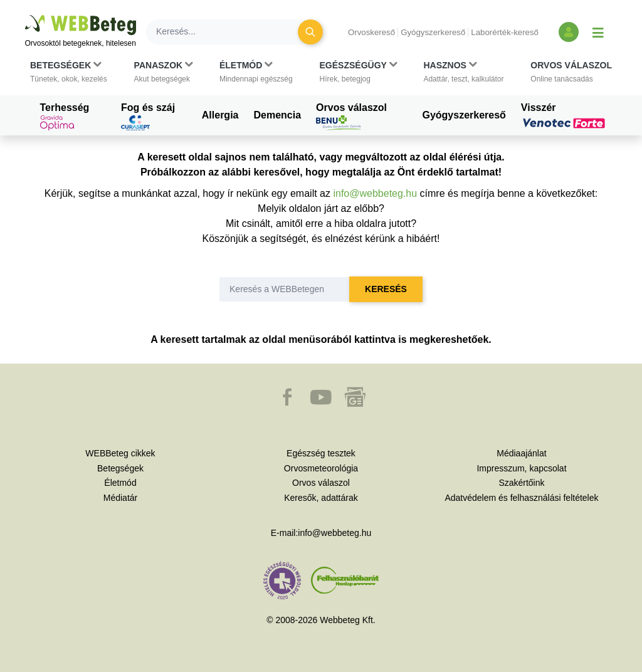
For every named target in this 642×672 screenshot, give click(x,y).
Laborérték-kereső (505, 32)
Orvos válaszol (351, 117)
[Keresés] (229, 32)
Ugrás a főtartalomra (25, 15)
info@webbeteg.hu (375, 193)
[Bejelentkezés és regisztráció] (569, 32)
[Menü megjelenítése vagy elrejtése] (598, 32)
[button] (69, 72)
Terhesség (65, 117)
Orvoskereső (371, 32)
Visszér (565, 115)
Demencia (277, 115)
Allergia (220, 115)
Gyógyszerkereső (433, 32)
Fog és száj (148, 117)
